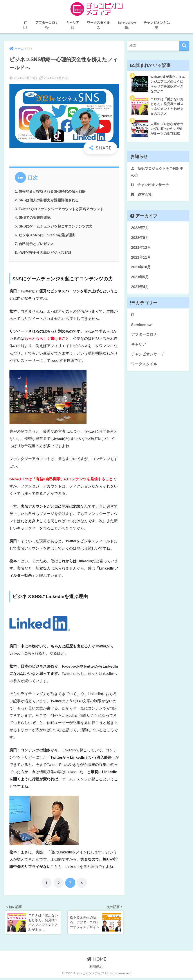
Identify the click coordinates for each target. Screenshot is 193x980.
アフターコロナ (144, 336)
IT (133, 317)
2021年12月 (141, 249)
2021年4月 (140, 289)
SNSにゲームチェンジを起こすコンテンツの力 (56, 226)
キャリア (139, 346)
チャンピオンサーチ (151, 186)
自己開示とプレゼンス (36, 244)
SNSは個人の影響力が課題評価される (49, 200)
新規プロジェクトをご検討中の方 (157, 173)
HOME (96, 960)
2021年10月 (141, 269)
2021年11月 (141, 259)
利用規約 (96, 967)
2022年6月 (140, 239)
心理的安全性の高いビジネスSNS (45, 252)
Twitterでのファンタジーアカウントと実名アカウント (61, 209)
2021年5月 (140, 279)
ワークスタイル (144, 366)
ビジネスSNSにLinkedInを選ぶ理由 (47, 235)
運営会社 (142, 196)
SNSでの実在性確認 (35, 217)
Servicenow (141, 327)
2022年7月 (140, 230)
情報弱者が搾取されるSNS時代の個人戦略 (52, 191)
